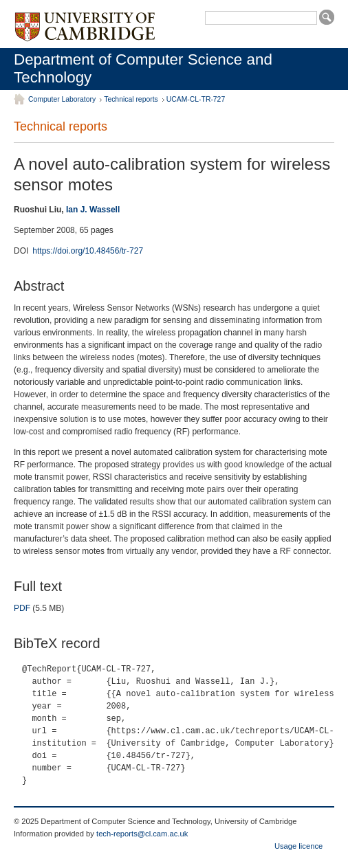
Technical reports (131, 99)
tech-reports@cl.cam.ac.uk (142, 834)
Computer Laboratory (62, 99)
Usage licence (298, 846)
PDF (22, 608)
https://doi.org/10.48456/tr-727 (88, 251)
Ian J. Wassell (93, 210)
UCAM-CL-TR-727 (196, 99)
